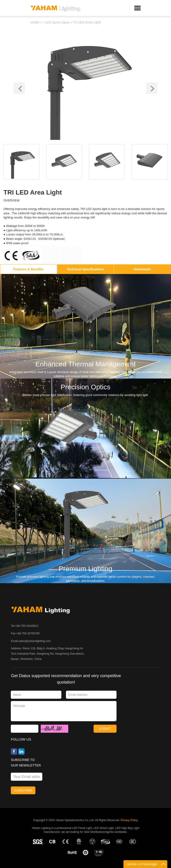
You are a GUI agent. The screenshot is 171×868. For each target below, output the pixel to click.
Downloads (142, 269)
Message (64, 711)
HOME (35, 22)
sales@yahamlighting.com (35, 641)
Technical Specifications (85, 269)
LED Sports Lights (57, 22)
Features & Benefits (28, 269)
